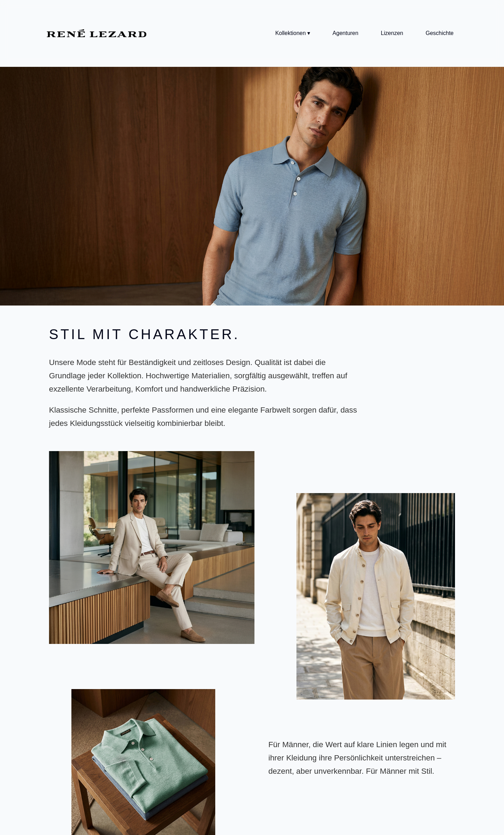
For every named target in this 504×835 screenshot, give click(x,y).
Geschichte (440, 33)
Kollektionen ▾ (293, 33)
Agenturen (345, 33)
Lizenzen (392, 33)
